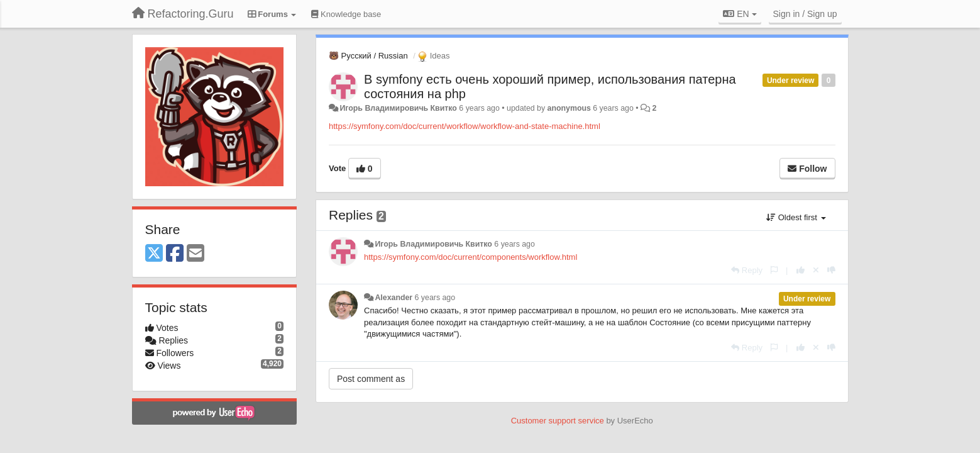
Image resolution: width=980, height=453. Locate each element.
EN (740, 14)
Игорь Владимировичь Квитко (398, 108)
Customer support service (558, 421)
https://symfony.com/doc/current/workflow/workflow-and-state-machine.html (465, 126)
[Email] (195, 254)
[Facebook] (175, 254)
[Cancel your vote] (816, 270)
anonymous (569, 108)
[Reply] (747, 270)
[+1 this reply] (801, 270)
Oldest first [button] (796, 217)
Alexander (394, 298)
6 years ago (515, 244)
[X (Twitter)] (154, 254)
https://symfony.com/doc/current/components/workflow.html (471, 257)
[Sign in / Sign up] (805, 14)
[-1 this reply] (831, 270)
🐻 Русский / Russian (368, 56)
